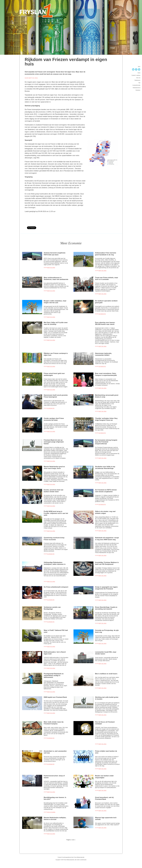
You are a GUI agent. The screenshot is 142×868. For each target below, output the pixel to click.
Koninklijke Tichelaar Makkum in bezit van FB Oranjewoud (107, 563)
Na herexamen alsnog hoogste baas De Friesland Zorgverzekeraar (106, 442)
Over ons (138, 78)
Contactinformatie (136, 85)
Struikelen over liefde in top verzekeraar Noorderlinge (105, 467)
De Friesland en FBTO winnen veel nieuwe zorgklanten (106, 491)
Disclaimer (138, 90)
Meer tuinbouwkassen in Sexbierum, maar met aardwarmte (56, 278)
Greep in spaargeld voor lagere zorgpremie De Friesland (106, 588)
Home (139, 73)
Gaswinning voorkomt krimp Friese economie (54, 539)
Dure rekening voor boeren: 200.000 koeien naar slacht (105, 323)
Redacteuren (137, 80)
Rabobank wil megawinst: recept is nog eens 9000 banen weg (107, 539)
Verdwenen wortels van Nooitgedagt (52, 608)
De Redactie (102, 314)
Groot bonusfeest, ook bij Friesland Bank (104, 798)
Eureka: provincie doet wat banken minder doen (53, 491)
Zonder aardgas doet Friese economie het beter (54, 419)
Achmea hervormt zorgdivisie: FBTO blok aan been (55, 254)
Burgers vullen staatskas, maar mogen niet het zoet (55, 302)
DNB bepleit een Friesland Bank (55, 697)
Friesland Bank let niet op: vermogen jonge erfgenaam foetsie (54, 442)
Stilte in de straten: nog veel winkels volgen (105, 512)
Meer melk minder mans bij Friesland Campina (54, 723)
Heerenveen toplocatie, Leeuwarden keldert (103, 354)
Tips (139, 83)
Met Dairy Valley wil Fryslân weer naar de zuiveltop (56, 323)
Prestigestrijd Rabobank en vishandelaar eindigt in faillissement (54, 676)
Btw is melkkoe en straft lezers (106, 674)
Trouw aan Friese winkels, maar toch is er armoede (107, 278)
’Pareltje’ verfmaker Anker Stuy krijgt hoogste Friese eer (106, 419)
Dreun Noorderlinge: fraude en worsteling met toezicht (106, 608)
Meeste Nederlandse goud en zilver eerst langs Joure (54, 467)
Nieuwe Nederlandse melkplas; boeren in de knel (55, 818)
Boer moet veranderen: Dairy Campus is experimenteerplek (106, 374)
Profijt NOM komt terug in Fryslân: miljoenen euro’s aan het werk (56, 513)
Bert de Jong (51, 268)
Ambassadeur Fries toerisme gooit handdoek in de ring (106, 254)
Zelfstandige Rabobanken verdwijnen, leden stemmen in (55, 563)
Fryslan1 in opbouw (136, 75)
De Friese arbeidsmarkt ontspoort (56, 587)
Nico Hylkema (51, 812)
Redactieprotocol (137, 88)
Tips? (139, 67)
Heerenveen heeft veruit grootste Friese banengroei (56, 396)
